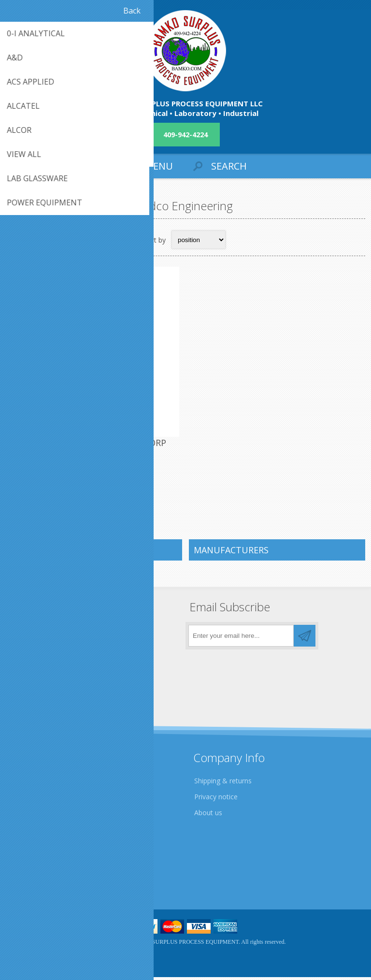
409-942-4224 (185, 135)
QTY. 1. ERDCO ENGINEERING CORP (95, 446)
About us (208, 815)
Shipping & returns (223, 784)
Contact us (30, 862)
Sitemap (26, 878)
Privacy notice (216, 800)
